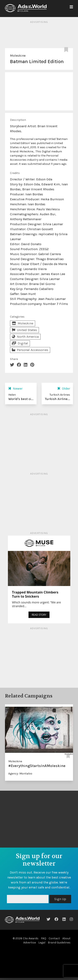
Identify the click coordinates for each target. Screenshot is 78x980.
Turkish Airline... (58, 399)
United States (24, 330)
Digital (20, 343)
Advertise (30, 943)
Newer (15, 388)
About (66, 938)
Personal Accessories (30, 350)
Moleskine (18, 56)
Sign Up (60, 899)
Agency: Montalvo (20, 774)
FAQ (44, 938)
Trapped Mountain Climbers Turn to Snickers (35, 594)
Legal (42, 943)
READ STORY (39, 615)
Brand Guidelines (59, 943)
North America (25, 337)
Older (64, 388)
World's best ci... (21, 399)
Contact (54, 938)
